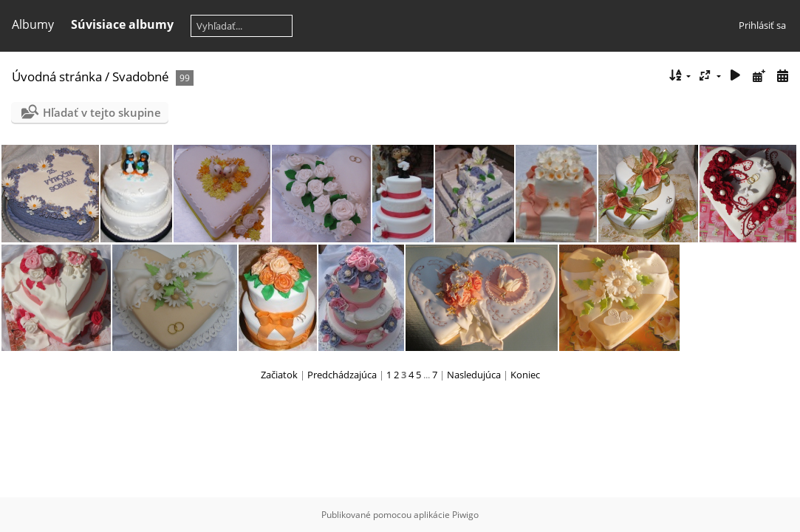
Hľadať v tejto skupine (102, 112)
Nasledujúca (474, 375)
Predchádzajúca (342, 375)
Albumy (33, 24)
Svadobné (141, 76)
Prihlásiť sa (762, 25)
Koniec (525, 375)
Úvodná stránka (57, 76)
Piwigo (465, 515)
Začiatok (279, 375)
